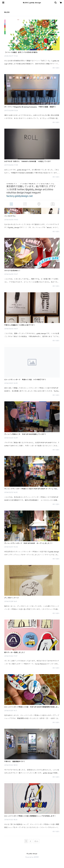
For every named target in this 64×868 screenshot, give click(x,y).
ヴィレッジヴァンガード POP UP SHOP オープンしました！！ (29, 543)
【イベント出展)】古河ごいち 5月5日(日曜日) (21, 52)
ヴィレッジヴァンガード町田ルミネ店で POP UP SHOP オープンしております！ (31, 489)
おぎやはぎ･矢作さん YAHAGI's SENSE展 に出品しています (28, 161)
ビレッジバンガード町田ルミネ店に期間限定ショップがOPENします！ (30, 816)
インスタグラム (10, 216)
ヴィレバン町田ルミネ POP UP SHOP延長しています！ (25, 434)
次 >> (36, 841)
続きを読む (56, 68)
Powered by (32, 857)
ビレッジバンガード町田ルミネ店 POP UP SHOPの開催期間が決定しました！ (32, 707)
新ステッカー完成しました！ (15, 652)
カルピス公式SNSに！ (12, 271)
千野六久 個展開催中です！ (15, 761)
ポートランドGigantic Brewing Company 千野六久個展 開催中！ (30, 107)
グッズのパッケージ (12, 598)
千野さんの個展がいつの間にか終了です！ (20, 325)
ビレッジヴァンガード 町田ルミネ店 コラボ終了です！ (25, 380)
